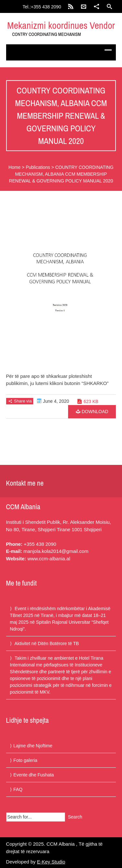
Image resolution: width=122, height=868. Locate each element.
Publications (38, 167)
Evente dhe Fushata (34, 775)
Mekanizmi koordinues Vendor (61, 25)
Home (14, 167)
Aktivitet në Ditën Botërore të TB (47, 643)
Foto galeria (25, 760)
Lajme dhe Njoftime (33, 746)
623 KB (91, 401)
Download (92, 412)
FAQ (18, 789)
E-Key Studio (51, 862)
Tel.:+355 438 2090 (42, 7)
